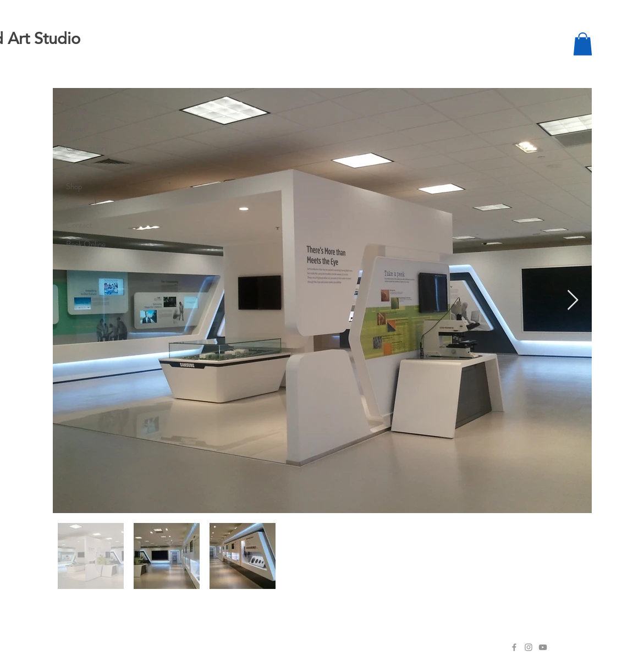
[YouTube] (543, 647)
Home (76, 109)
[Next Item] (573, 301)
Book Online (86, 244)
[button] (583, 44)
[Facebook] (514, 647)
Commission (86, 148)
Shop (74, 186)
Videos (77, 206)
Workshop (82, 167)
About (76, 129)
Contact (79, 225)
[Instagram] (529, 647)
